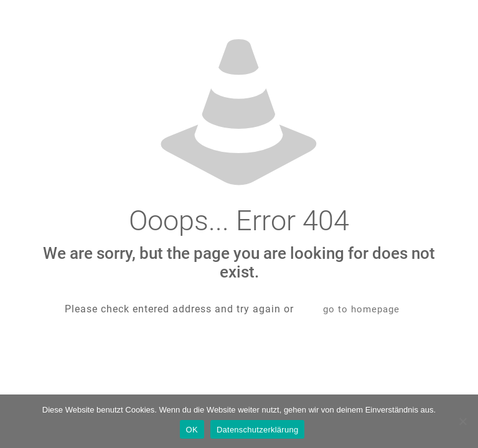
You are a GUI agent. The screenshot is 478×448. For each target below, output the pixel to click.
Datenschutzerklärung (257, 430)
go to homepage (361, 309)
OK (192, 430)
